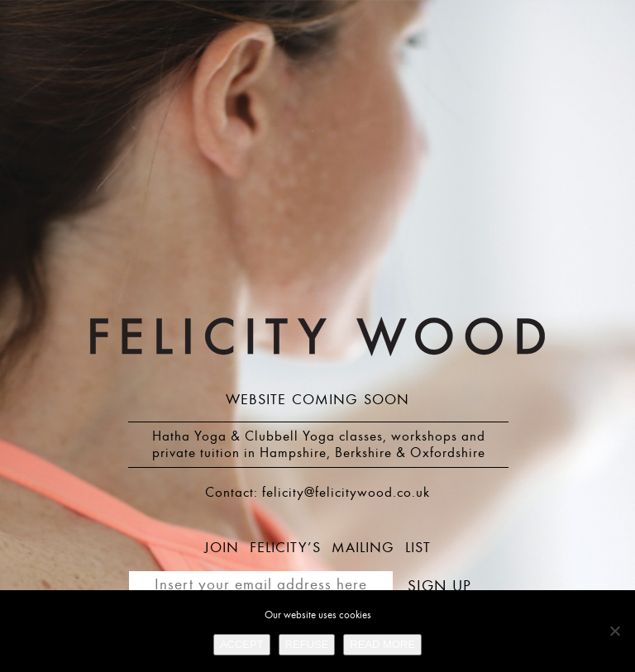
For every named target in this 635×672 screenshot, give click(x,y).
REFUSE (307, 644)
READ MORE (382, 644)
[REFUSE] (614, 631)
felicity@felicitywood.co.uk (346, 492)
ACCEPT (242, 644)
